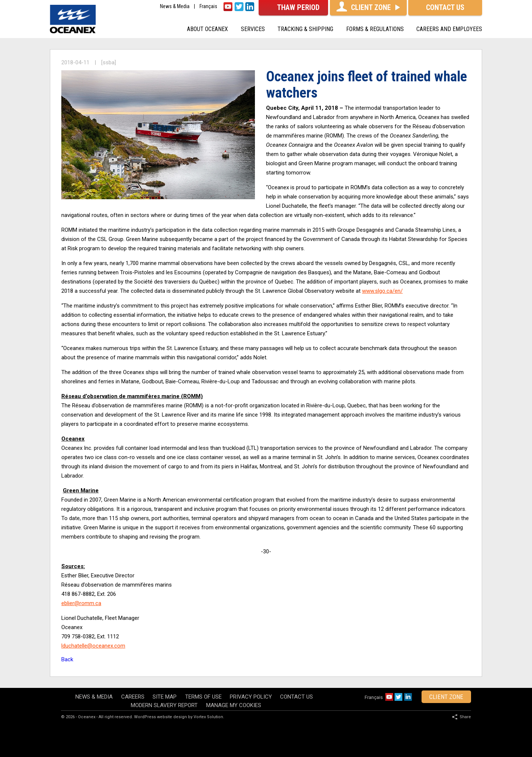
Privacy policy (251, 697)
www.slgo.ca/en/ (382, 291)
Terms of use (203, 697)
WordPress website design (161, 717)
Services (253, 29)
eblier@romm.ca (81, 603)
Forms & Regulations (375, 29)
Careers (133, 697)
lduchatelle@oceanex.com (93, 646)
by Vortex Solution (206, 717)
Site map (165, 697)
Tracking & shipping (305, 29)
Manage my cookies (234, 705)
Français (208, 6)
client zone (446, 697)
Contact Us (296, 697)
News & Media (175, 6)
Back (67, 659)
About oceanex (207, 29)
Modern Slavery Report (164, 705)
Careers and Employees (449, 29)
